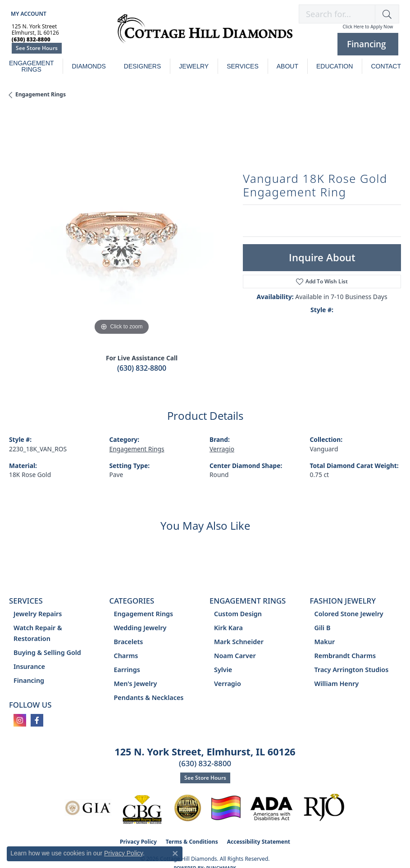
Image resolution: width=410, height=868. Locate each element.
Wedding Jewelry (140, 628)
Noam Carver (235, 656)
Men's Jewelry (136, 684)
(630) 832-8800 (142, 368)
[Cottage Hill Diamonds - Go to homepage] (205, 33)
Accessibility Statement (259, 842)
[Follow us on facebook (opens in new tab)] (37, 720)
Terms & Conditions (192, 842)
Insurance (29, 666)
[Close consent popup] (175, 854)
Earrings (127, 670)
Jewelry (194, 66)
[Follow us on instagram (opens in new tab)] (20, 720)
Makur (325, 642)
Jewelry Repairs (38, 614)
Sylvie (223, 670)
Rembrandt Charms (345, 656)
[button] (28, 14)
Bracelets (129, 642)
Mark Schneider (239, 642)
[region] (121, 225)
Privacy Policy (123, 853)
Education (335, 66)
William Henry (337, 684)
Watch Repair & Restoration (38, 633)
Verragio (222, 449)
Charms (126, 656)
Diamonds (89, 66)
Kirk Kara (228, 628)
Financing (29, 680)
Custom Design (238, 614)
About (287, 66)
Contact (386, 66)
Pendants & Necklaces (149, 698)
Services (243, 66)
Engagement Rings (32, 66)
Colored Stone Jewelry (349, 614)
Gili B (323, 628)
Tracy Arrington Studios (352, 670)
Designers (142, 66)
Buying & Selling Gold (47, 652)
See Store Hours (37, 48)
